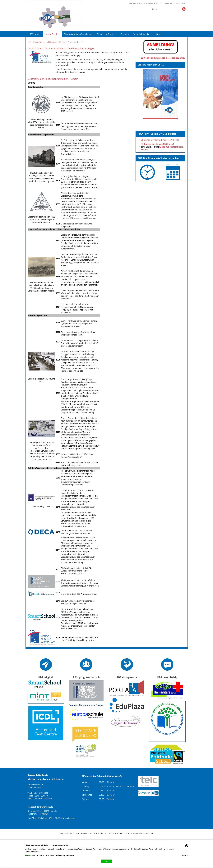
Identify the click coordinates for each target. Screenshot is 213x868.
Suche (158, 34)
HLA (29, 42)
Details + (184, 856)
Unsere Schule (52, 34)
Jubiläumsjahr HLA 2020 (56, 42)
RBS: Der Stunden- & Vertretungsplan (158, 158)
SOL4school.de (148, 833)
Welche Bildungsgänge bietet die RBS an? (163, 58)
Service (125, 34)
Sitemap (149, 4)
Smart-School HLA (142, 34)
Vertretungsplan (137, 4)
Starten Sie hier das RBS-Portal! (159, 144)
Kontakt (158, 4)
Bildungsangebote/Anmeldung (79, 34)
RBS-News (35, 34)
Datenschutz (169, 4)
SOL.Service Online (129, 833)
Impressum (180, 4)
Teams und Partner (107, 34)
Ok (107, 861)
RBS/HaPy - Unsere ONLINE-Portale (157, 134)
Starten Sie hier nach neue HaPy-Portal (161, 140)
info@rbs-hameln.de (43, 799)
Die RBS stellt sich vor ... (151, 65)
